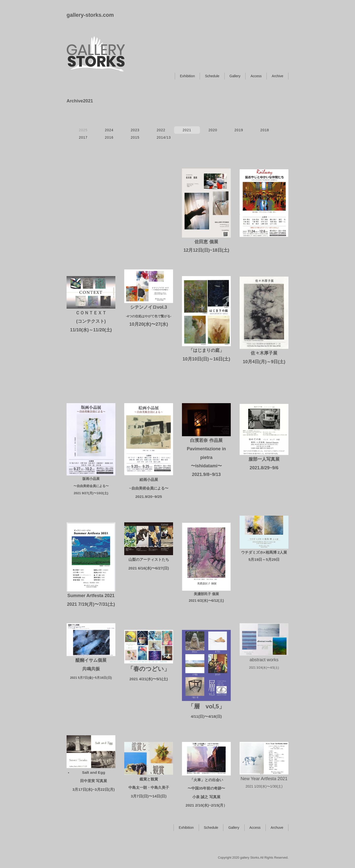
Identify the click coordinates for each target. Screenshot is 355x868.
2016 (109, 137)
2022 (161, 130)
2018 (265, 130)
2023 (135, 130)
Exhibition (187, 76)
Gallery (235, 76)
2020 (213, 130)
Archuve (277, 828)
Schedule (212, 76)
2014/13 (164, 137)
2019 (239, 130)
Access (256, 76)
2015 (135, 137)
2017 (83, 137)
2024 (109, 130)
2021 (187, 130)
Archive (277, 76)
